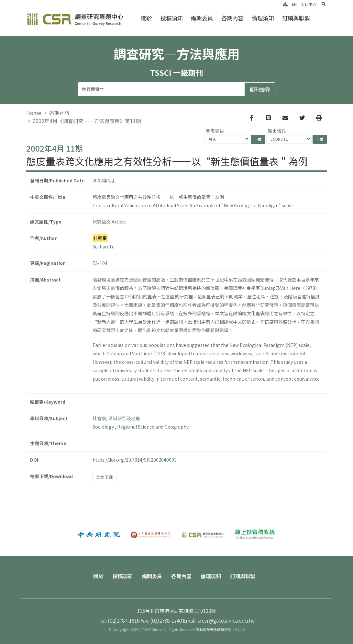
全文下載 (105, 477)
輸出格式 (277, 131)
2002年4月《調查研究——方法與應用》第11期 (87, 121)
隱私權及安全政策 (210, 629)
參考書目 (215, 131)
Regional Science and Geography (153, 427)
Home (34, 113)
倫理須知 (263, 18)
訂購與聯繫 (296, 18)
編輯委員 (202, 18)
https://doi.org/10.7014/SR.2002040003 (135, 460)
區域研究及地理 (124, 418)
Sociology (104, 427)
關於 (147, 18)
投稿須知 (171, 18)
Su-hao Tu (104, 247)
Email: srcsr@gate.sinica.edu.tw (219, 620)
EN (294, 4)
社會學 (99, 418)
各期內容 (232, 18)
